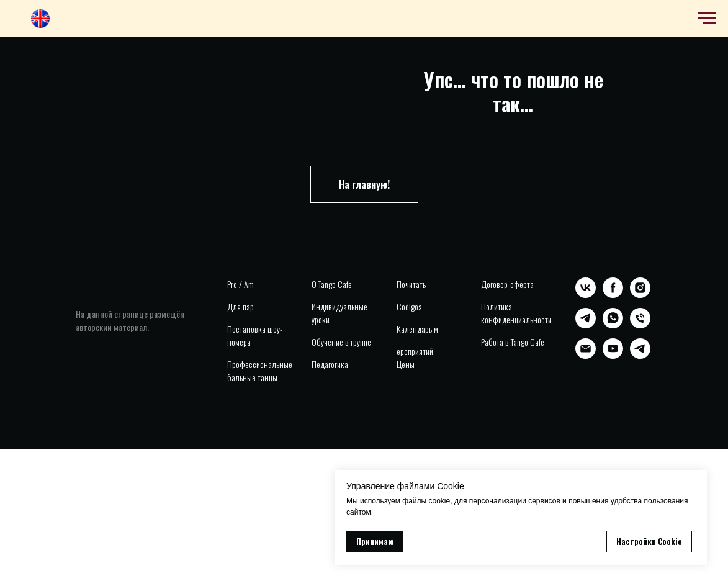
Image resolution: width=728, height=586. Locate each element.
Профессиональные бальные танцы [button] (260, 371)
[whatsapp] (613, 325)
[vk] (586, 295)
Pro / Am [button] (240, 284)
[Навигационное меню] (707, 19)
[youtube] (613, 355)
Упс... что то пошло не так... (513, 91)
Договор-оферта (507, 284)
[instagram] (640, 295)
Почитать (411, 284)
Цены (406, 364)
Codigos (409, 306)
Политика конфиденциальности (516, 313)
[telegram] (586, 325)
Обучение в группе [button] (341, 342)
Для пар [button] (240, 306)
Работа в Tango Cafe (513, 342)
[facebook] (613, 295)
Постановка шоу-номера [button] (255, 335)
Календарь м (417, 329)
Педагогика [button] (330, 364)
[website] (40, 25)
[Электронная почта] (586, 355)
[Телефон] (640, 325)
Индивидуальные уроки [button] (339, 313)
